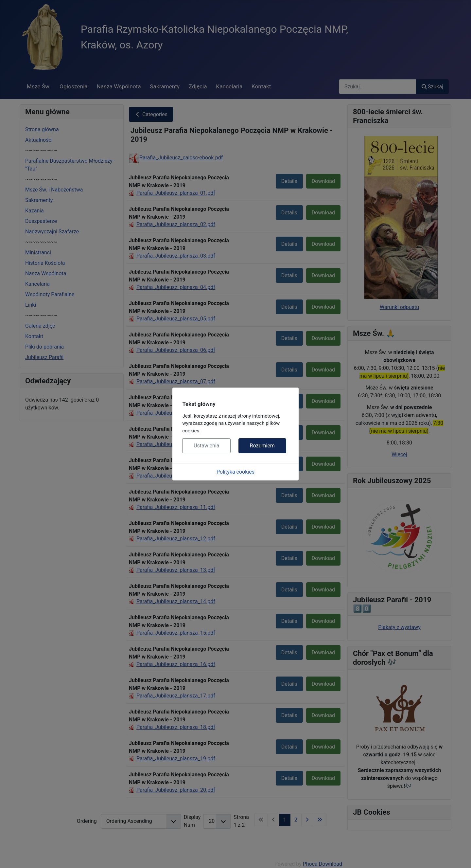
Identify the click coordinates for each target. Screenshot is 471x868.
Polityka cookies (235, 472)
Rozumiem (262, 446)
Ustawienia (206, 446)
